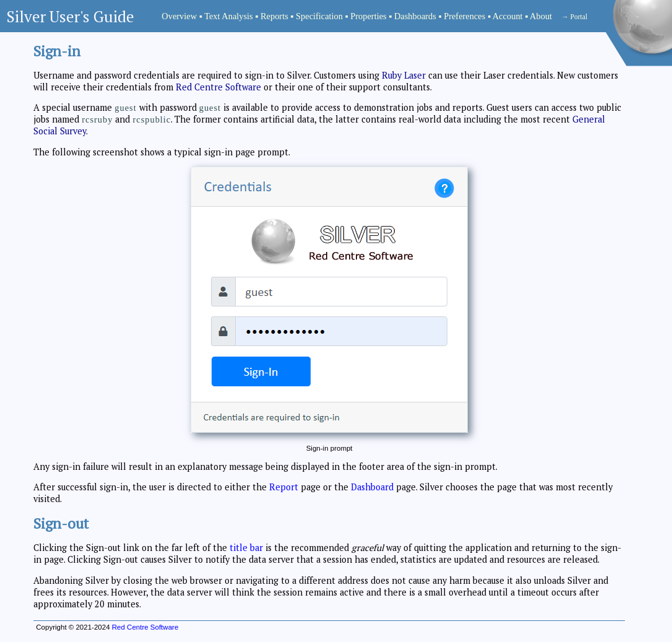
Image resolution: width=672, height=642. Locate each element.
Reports (274, 16)
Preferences (464, 16)
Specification (319, 16)
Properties (368, 16)
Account (508, 16)
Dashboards (415, 16)
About (541, 16)
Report (284, 487)
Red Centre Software (218, 87)
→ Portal (574, 17)
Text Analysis (229, 16)
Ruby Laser (404, 75)
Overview (179, 16)
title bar (246, 548)
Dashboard (372, 487)
